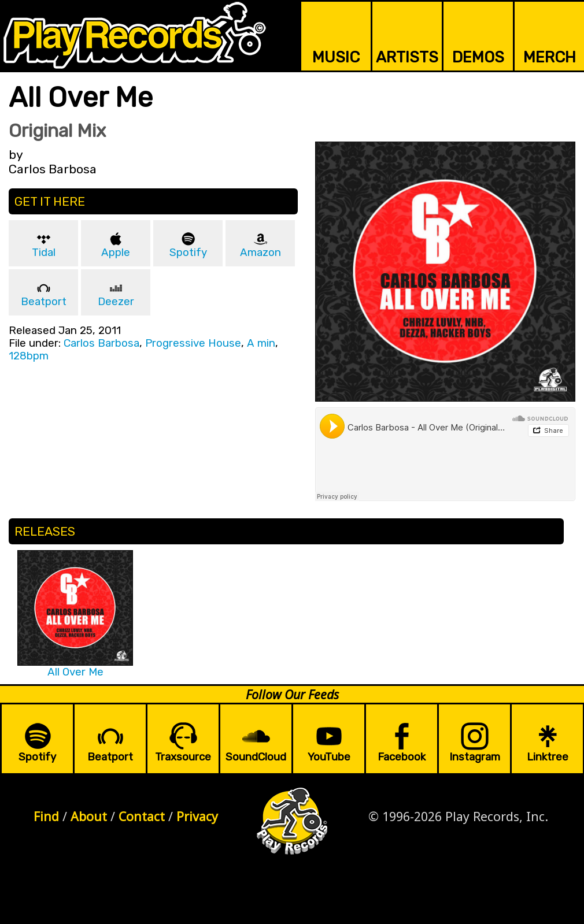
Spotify (188, 253)
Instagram (475, 757)
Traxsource (183, 757)
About (89, 816)
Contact (142, 816)
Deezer (116, 302)
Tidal (44, 253)
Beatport (44, 302)
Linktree (548, 757)
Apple (116, 253)
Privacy (197, 816)
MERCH (550, 57)
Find (46, 816)
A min (261, 343)
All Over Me (75, 672)
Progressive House (193, 343)
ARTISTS (407, 57)
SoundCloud (256, 757)
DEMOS (478, 57)
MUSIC (336, 57)
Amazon (260, 253)
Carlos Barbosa (101, 343)
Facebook (402, 757)
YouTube (329, 757)
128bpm (29, 356)
